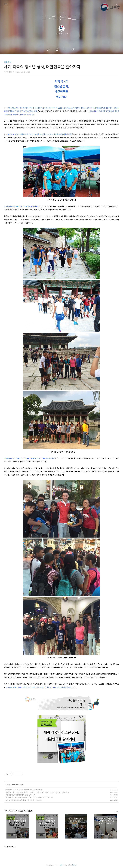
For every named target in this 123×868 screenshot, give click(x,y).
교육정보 (8, 62)
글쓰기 (49, 49)
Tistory (74, 865)
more (117, 812)
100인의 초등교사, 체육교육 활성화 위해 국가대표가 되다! (23, 800)
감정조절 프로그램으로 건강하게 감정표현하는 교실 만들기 (23, 790)
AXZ (61, 865)
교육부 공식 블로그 (61, 18)
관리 (74, 49)
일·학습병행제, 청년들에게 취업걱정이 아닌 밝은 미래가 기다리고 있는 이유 (28, 798)
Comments (10, 846)
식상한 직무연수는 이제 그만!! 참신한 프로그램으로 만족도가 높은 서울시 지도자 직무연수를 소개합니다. (36, 792)
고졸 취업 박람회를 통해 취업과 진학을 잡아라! (19, 795)
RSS (65, 49)
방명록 (57, 49)
